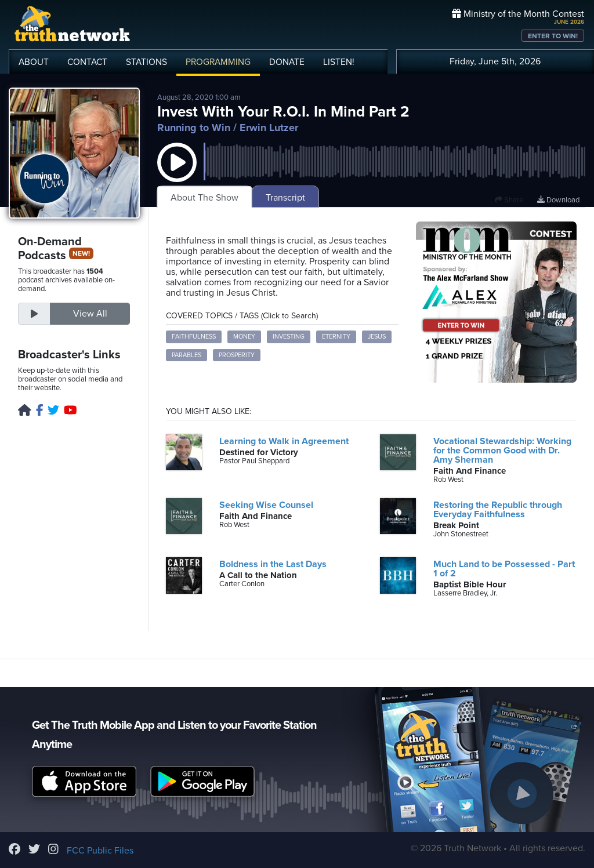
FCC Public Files (100, 851)
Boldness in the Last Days (273, 564)
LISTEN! (339, 62)
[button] (177, 174)
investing (289, 337)
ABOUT (34, 62)
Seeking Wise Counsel (266, 505)
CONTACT (87, 62)
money (244, 337)
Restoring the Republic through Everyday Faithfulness (498, 510)
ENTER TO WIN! (553, 36)
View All (90, 314)
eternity (336, 337)
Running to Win (194, 128)
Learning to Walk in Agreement (284, 441)
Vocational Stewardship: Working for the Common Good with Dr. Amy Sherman (502, 451)
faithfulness (194, 337)
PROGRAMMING (218, 62)
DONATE (287, 62)
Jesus (377, 337)
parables (186, 355)
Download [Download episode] (558, 200)
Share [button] (509, 200)
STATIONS (146, 62)
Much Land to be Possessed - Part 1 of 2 (504, 569)
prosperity (237, 355)
